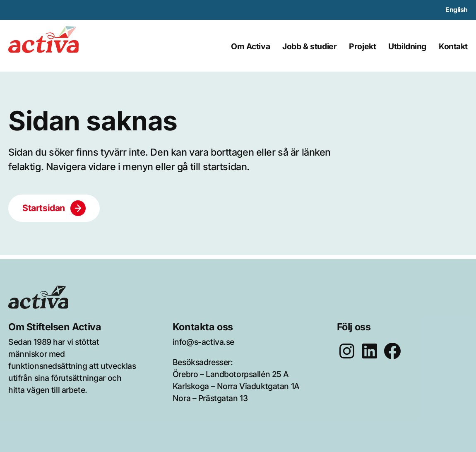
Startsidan (44, 208)
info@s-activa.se (203, 342)
